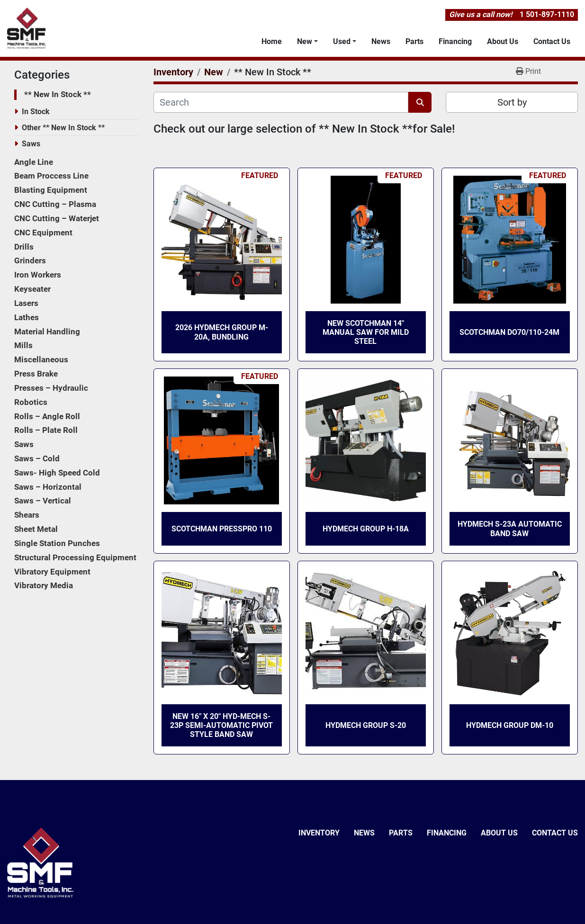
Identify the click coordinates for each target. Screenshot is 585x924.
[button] (307, 42)
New (305, 41)
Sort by (512, 102)
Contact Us (552, 41)
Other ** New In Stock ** (63, 128)
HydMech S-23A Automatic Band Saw (510, 529)
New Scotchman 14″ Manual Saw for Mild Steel (366, 332)
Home (272, 41)
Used (342, 41)
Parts (414, 41)
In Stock (36, 112)
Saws (31, 144)
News (381, 41)
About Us (503, 41)
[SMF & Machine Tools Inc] (40, 863)
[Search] (281, 102)
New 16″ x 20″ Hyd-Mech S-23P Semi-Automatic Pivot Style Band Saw (221, 725)
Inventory (319, 833)
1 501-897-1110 (547, 14)
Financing (455, 41)
